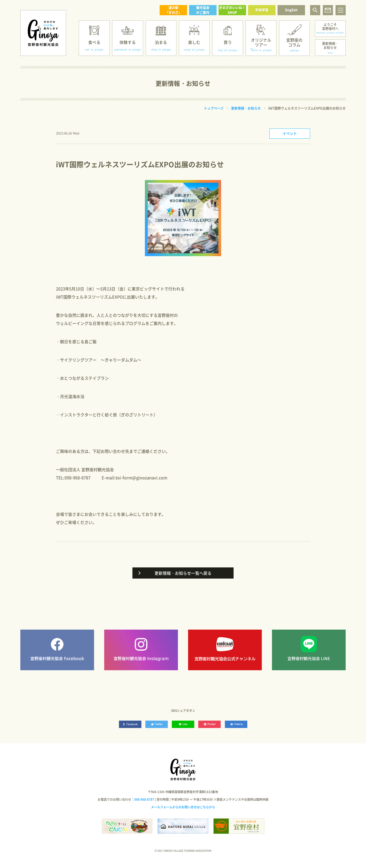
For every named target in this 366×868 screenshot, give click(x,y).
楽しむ (194, 42)
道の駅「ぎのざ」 (173, 10)
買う (228, 42)
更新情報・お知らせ (330, 45)
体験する (128, 42)
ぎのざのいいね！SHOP (232, 10)
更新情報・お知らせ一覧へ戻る (183, 573)
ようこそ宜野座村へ (330, 26)
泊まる (161, 42)
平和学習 (262, 10)
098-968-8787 (144, 799)
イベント (290, 133)
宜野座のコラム (294, 42)
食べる (94, 42)
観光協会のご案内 (203, 10)
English (291, 10)
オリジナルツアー (261, 42)
